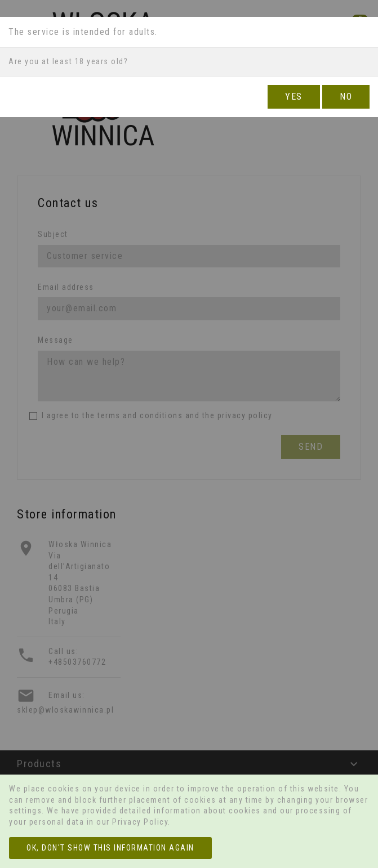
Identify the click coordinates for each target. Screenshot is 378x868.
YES (294, 97)
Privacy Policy (140, 822)
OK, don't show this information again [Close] (110, 848)
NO (346, 97)
